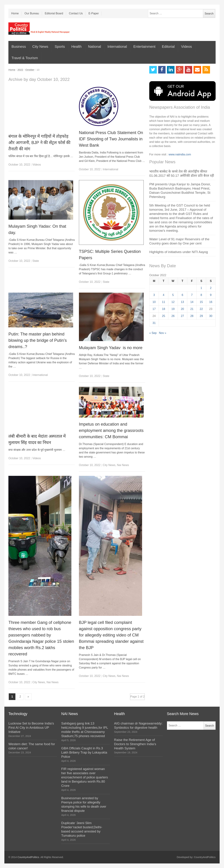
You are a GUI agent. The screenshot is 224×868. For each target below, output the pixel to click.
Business (19, 47)
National (94, 47)
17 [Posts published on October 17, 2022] (154, 309)
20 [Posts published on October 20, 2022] (182, 309)
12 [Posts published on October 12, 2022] (173, 302)
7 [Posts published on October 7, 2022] (192, 295)
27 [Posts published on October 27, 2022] (182, 316)
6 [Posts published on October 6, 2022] (182, 295)
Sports (60, 47)
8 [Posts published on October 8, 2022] (201, 295)
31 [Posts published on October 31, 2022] (154, 323)
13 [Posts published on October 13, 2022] (182, 302)
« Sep (153, 333)
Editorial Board (54, 13)
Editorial (168, 47)
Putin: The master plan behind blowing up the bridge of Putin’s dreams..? (38, 340)
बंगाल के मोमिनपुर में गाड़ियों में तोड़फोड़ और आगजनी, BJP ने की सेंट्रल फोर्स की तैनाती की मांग (39, 143)
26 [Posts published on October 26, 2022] (173, 316)
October (30, 70)
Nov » (163, 333)
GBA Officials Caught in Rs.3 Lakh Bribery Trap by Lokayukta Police (84, 752)
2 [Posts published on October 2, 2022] (211, 288)
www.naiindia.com (180, 154)
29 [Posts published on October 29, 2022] (201, 316)
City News (40, 47)
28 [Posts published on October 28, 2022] (192, 316)
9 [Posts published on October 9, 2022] (211, 295)
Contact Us (76, 13)
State (36, 261)
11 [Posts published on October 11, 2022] (164, 302)
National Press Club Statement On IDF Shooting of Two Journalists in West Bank (111, 139)
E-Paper (94, 13)
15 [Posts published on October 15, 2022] (201, 302)
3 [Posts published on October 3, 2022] (154, 295)
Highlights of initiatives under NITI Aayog (179, 252)
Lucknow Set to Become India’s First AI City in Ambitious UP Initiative (31, 728)
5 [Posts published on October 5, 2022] (173, 295)
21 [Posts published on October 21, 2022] (192, 309)
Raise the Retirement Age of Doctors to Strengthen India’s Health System (135, 744)
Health (77, 47)
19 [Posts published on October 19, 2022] (173, 309)
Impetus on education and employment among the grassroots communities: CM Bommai (111, 430)
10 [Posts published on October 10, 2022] (154, 302)
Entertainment (144, 47)
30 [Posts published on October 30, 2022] (211, 316)
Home (15, 13)
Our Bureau (32, 13)
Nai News (123, 465)
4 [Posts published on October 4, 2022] (164, 295)
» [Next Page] (28, 697)
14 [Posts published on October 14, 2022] (192, 302)
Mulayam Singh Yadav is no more (111, 348)
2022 (20, 70)
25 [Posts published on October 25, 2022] (164, 316)
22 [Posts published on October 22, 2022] (201, 309)
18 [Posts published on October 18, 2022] (164, 309)
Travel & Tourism (25, 58)
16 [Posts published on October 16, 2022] (211, 302)
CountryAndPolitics (28, 857)
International (117, 47)
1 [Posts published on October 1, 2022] (201, 288)
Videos (187, 47)
